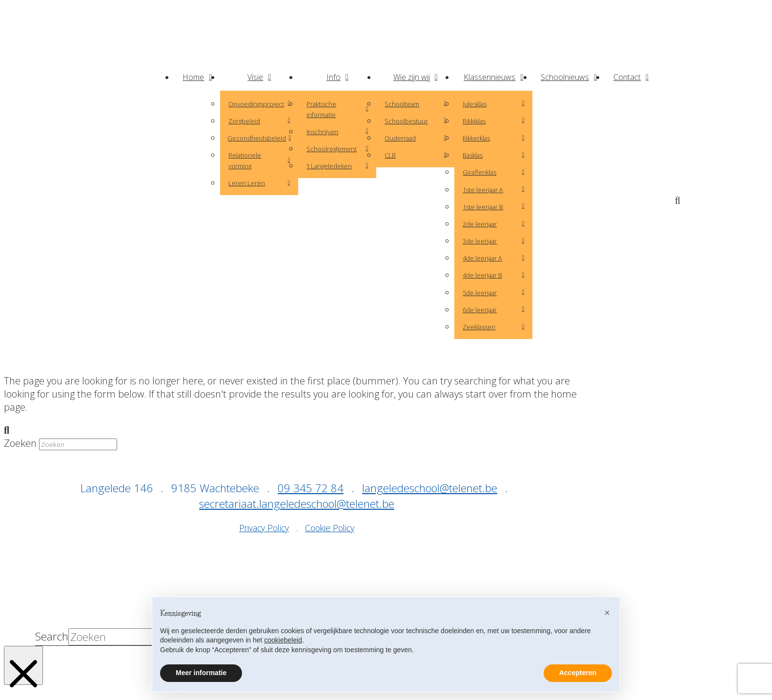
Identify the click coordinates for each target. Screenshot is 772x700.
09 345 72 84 (311, 488)
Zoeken (20, 443)
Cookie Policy (330, 528)
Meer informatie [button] (201, 673)
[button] (680, 201)
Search (52, 637)
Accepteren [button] (578, 673)
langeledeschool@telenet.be (430, 488)
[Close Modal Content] (23, 665)
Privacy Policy (264, 528)
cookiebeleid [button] (283, 640)
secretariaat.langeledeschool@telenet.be (297, 504)
